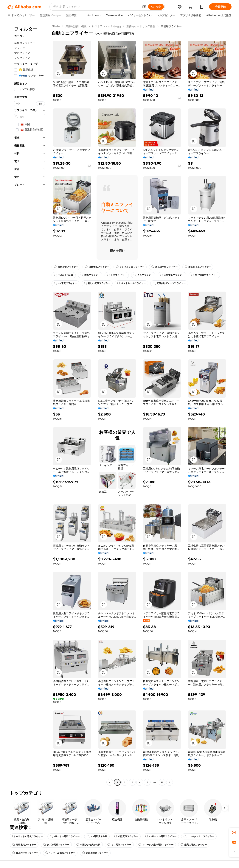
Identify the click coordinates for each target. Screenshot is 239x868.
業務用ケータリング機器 (141, 26)
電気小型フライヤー (66, 267)
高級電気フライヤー (24, 845)
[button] (144, 7)
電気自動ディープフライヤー (169, 283)
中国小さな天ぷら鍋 (88, 845)
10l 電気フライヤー (65, 283)
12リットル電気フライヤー (27, 836)
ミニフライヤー (117, 275)
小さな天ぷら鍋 (64, 275)
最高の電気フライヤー (194, 845)
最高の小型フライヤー (164, 267)
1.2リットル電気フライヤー (161, 836)
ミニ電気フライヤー (119, 845)
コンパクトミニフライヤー (199, 836)
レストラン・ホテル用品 (106, 26)
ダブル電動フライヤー (56, 845)
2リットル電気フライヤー (65, 836)
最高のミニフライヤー (198, 267)
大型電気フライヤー (172, 275)
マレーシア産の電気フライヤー (156, 845)
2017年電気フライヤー (204, 275)
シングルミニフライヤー (130, 267)
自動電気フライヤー (97, 267)
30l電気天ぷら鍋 (97, 836)
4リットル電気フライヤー (60, 853)
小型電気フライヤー (126, 836)
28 (162, 782)
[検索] (156, 7)
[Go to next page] (170, 782)
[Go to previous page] (110, 782)
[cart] (191, 7)
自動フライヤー (90, 275)
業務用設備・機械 (76, 26)
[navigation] (28, 405)
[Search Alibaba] (96, 7)
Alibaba (56, 26)
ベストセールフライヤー (131, 283)
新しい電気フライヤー (97, 283)
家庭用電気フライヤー (95, 853)
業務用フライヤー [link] (171, 26)
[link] (234, 833)
